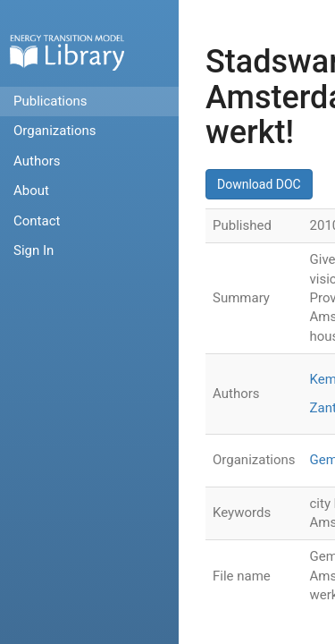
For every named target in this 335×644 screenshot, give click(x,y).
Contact (37, 221)
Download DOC (259, 184)
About (31, 191)
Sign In (33, 250)
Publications (50, 101)
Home (67, 52)
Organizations (55, 131)
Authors (37, 161)
